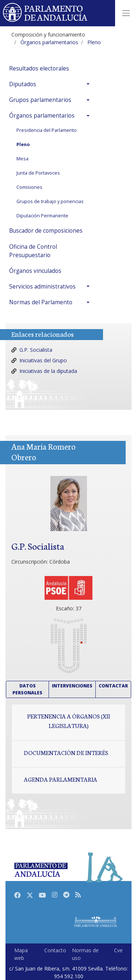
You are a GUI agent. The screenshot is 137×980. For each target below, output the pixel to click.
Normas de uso (85, 954)
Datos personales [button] (27, 689)
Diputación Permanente (42, 216)
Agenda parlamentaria (60, 779)
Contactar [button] (113, 686)
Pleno (23, 144)
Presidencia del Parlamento (47, 130)
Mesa (22, 159)
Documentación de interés (66, 752)
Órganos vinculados (35, 271)
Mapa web (21, 954)
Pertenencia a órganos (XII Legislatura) (68, 721)
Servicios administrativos (42, 287)
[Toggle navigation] (126, 13)
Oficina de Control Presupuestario (33, 251)
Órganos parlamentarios (42, 116)
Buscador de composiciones (46, 231)
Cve (118, 950)
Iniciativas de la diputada (48, 371)
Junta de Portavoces (38, 173)
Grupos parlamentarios (40, 100)
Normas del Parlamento (41, 302)
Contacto (55, 950)
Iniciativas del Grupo (43, 360)
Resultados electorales (39, 68)
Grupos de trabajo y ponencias (50, 201)
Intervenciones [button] (72, 686)
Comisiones (29, 187)
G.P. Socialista (36, 350)
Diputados (23, 84)
